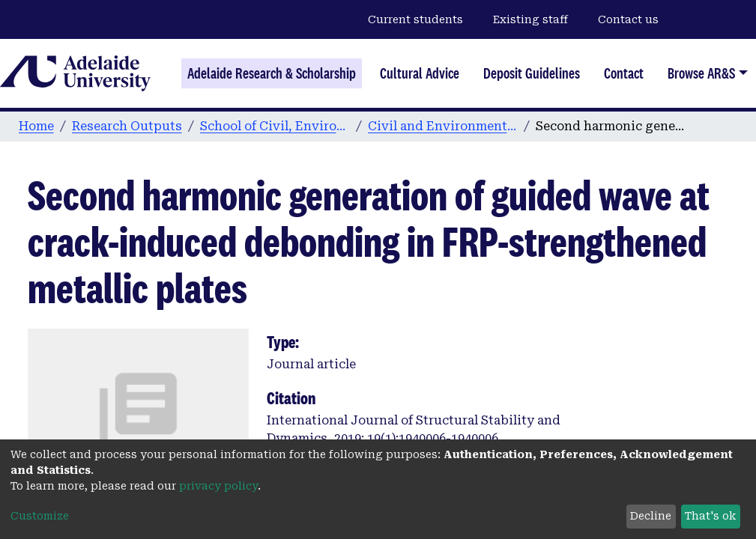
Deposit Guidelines (532, 73)
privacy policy (218, 486)
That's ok (710, 516)
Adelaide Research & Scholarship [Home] (272, 73)
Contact (624, 73)
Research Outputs (127, 126)
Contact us (628, 19)
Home (36, 126)
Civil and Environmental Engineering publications (443, 126)
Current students (415, 19)
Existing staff (530, 19)
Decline (651, 516)
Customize (40, 516)
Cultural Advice (420, 73)
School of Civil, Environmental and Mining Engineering (275, 126)
